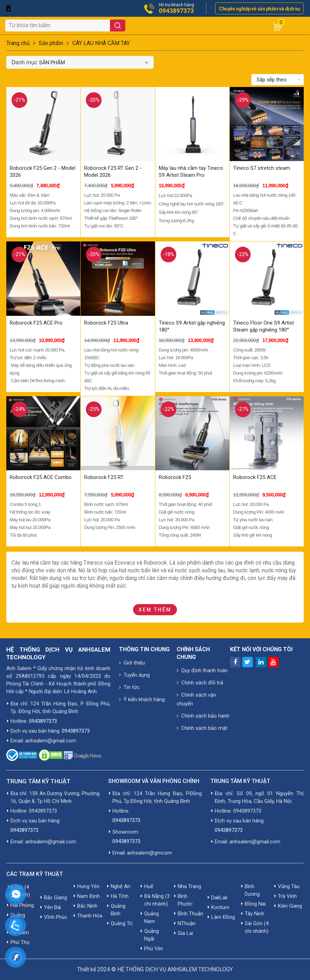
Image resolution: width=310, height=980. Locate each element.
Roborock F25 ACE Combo (41, 477)
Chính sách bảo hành (203, 716)
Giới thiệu (132, 663)
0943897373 (176, 11)
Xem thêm (155, 610)
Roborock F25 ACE (255, 477)
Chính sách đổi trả (200, 683)
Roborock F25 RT (104, 477)
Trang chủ (18, 43)
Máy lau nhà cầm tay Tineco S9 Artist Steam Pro (191, 172)
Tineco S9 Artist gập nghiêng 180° (192, 326)
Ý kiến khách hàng (142, 699)
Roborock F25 (175, 477)
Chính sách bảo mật (202, 728)
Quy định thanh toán (202, 670)
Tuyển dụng (134, 675)
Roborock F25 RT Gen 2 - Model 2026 (113, 172)
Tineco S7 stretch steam (262, 168)
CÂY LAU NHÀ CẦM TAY (101, 43)
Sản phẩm (51, 43)
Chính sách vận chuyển (196, 699)
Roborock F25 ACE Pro (36, 323)
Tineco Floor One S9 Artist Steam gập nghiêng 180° (264, 326)
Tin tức (129, 687)
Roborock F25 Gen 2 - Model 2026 (43, 172)
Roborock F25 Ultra (106, 323)
